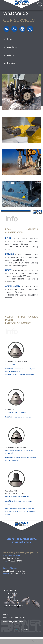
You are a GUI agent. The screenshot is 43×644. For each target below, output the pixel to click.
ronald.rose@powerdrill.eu (14, 571)
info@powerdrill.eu (11, 558)
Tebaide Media (22, 630)
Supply (10, 39)
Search (36, 641)
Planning (11, 63)
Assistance (12, 47)
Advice (10, 55)
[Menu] (39, 5)
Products (12, 594)
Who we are (14, 601)
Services (12, 597)
